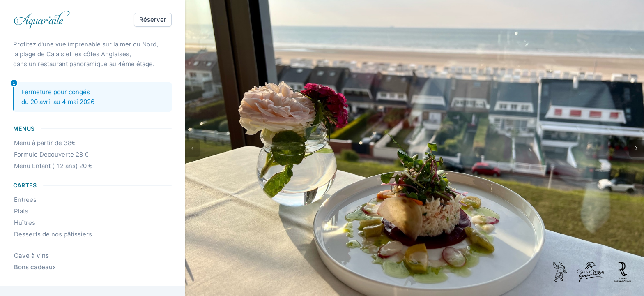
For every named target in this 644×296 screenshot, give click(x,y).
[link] (42, 20)
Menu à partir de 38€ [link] (48, 143)
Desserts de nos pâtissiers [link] (56, 234)
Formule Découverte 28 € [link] (54, 155)
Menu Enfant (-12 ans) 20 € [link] (56, 166)
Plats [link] (24, 211)
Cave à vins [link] (34, 256)
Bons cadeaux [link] (38, 267)
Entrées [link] (28, 200)
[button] (153, 20)
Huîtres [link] (28, 223)
